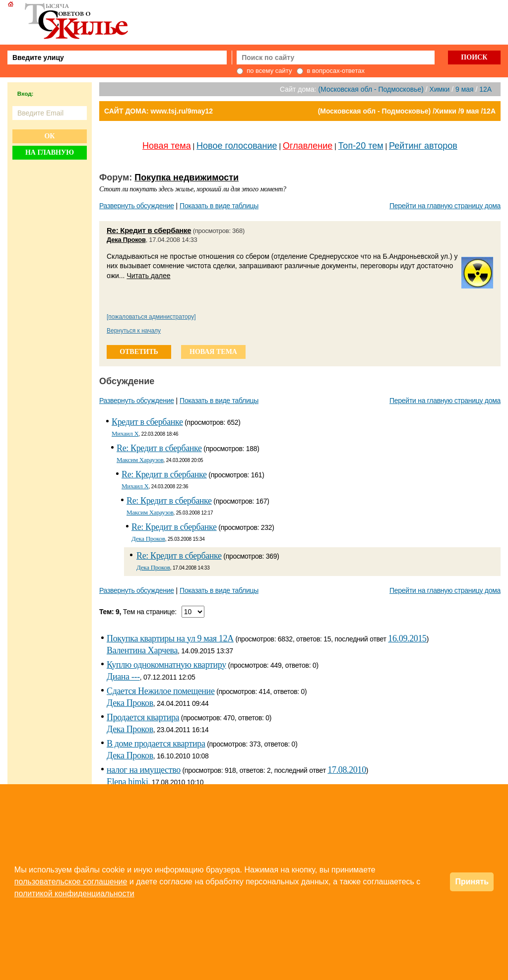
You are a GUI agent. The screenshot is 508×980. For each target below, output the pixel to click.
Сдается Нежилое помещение (161, 691)
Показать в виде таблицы (219, 206)
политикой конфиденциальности (74, 894)
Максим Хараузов (140, 460)
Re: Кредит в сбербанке (149, 230)
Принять (472, 882)
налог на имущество (144, 770)
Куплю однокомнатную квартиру (166, 665)
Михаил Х (125, 433)
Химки (440, 89)
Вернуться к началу (134, 331)
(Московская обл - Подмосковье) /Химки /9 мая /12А (407, 111)
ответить (139, 352)
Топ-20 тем (361, 146)
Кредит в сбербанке (147, 422)
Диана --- (123, 677)
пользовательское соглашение (71, 882)
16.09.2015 (407, 638)
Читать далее (148, 276)
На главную (50, 152)
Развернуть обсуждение (137, 206)
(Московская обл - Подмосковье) (371, 89)
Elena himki (127, 782)
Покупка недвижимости (187, 177)
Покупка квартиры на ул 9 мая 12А (170, 638)
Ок (49, 136)
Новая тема (167, 146)
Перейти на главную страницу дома (445, 206)
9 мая (465, 89)
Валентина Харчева (142, 650)
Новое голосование (237, 146)
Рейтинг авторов (423, 146)
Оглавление (308, 146)
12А (485, 89)
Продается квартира (143, 717)
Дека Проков (126, 240)
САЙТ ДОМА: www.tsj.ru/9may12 (159, 111)
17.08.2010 (347, 770)
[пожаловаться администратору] (151, 317)
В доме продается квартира (156, 744)
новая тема (213, 352)
